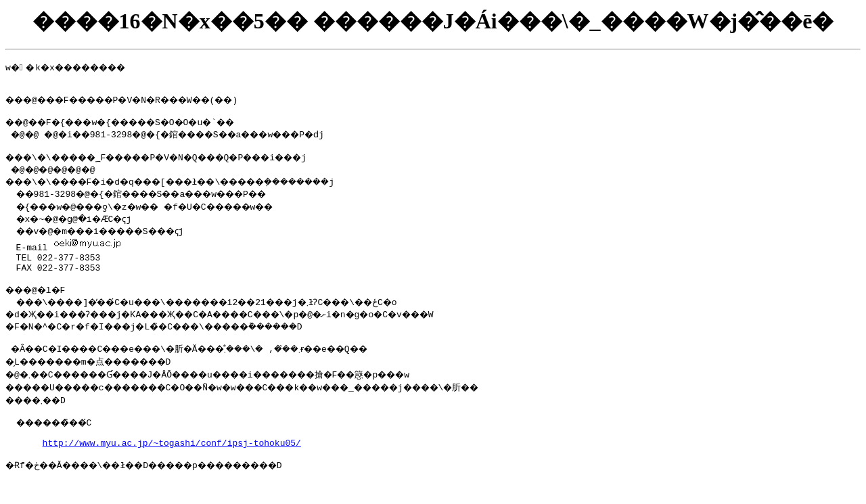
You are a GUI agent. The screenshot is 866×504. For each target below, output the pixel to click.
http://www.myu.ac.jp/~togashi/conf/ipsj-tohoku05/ (172, 465)
